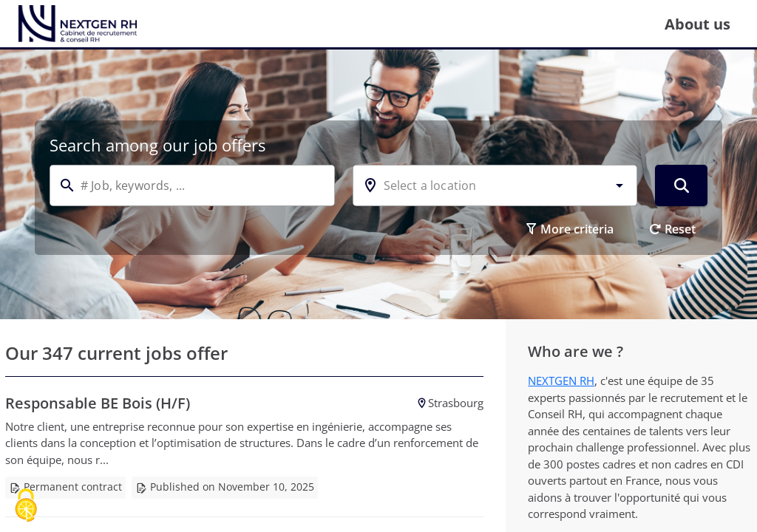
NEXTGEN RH (561, 381)
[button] (619, 185)
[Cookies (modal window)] (26, 507)
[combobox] (495, 185)
